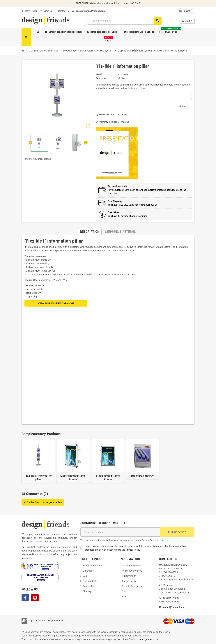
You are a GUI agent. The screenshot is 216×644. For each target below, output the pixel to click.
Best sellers (89, 586)
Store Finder (29, 11)
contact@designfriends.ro (175, 607)
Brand (99, 74)
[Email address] (120, 532)
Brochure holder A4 (143, 476)
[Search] (124, 21)
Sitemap (87, 591)
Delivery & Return (131, 566)
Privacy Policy (133, 550)
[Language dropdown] (186, 11)
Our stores (88, 571)
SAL (124, 591)
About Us (46, 11)
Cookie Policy (129, 581)
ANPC (125, 596)
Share (181, 106)
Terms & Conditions (132, 571)
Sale (85, 576)
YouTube (35, 598)
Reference (101, 78)
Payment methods (92, 566)
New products (90, 581)
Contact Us (62, 11)
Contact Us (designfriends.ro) (143, 639)
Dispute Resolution (132, 586)
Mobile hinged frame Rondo (73, 478)
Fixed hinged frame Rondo (108, 478)
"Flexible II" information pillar (38, 478)
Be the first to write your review (43, 502)
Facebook (25, 598)
